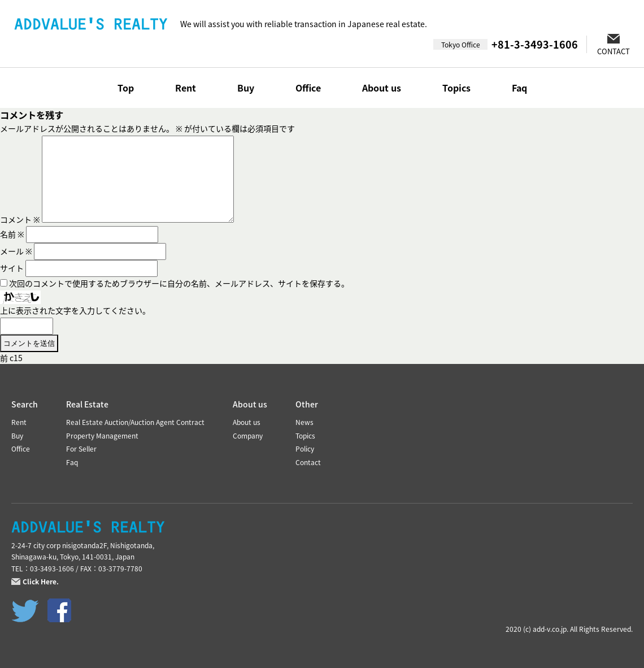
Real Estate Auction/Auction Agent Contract (135, 422)
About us (382, 88)
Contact (308, 462)
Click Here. (41, 582)
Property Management (102, 436)
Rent (186, 88)
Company (248, 436)
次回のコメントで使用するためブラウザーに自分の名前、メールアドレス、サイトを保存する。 (179, 283)
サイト (12, 268)
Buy (246, 88)
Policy (305, 449)
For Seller (81, 449)
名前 (12, 234)
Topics (456, 88)
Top (126, 88)
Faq (519, 88)
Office (308, 88)
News (304, 422)
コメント (20, 219)
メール (16, 251)
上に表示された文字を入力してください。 (75, 310)
